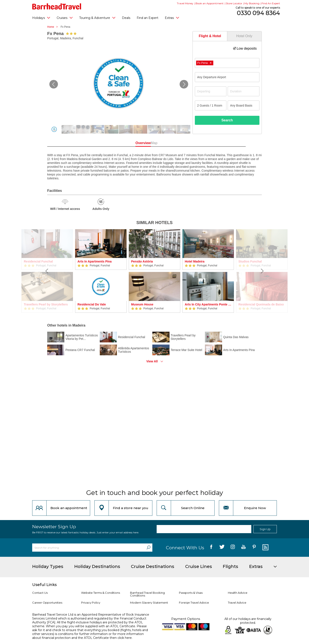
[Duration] (244, 91)
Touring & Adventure (97, 18)
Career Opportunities (47, 603)
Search (227, 120)
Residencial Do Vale (92, 304)
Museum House (142, 304)
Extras (172, 18)
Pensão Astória (142, 261)
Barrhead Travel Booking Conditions (147, 594)
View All (152, 361)
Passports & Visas (191, 593)
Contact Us (40, 593)
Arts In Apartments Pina (95, 261)
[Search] (148, 548)
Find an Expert (148, 18)
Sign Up (265, 529)
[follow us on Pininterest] (254, 548)
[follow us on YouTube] (243, 548)
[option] (101, 271)
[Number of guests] (211, 105)
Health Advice (238, 593)
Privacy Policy (91, 603)
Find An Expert (271, 3)
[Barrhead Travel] (57, 6)
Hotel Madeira (195, 261)
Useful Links (44, 585)
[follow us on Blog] (265, 548)
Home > (54, 27)
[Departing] (211, 91)
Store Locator (234, 3)
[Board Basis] (244, 105)
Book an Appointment (210, 3)
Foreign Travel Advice (194, 603)
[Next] (262, 271)
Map (174, 143)
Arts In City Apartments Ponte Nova (208, 304)
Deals (126, 18)
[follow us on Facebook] (211, 548)
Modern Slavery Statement (149, 603)
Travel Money (185, 3)
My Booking (252, 3)
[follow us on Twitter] (222, 548)
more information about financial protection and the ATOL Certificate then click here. (88, 636)
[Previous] (47, 271)
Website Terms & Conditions (101, 593)
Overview (135, 143)
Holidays (41, 18)
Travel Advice (237, 603)
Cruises (65, 18)
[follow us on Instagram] (233, 548)
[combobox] (227, 63)
